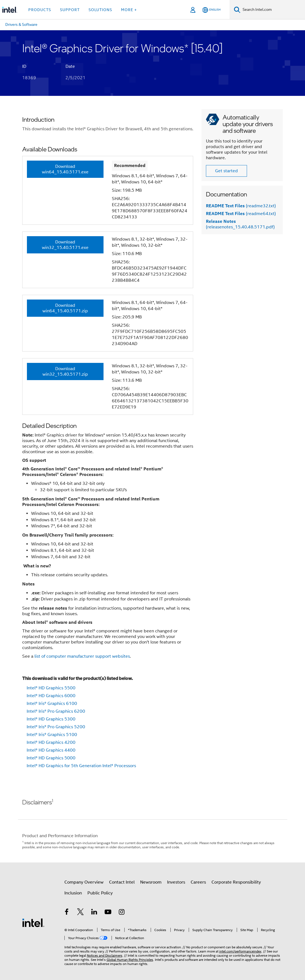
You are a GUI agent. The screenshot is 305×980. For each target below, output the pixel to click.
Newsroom (151, 882)
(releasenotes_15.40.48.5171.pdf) (240, 224)
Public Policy (100, 893)
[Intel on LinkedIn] (94, 913)
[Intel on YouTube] (108, 913)
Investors (176, 882)
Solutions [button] (100, 10)
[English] (211, 10)
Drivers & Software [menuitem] (21, 24)
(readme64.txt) (241, 214)
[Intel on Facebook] (67, 913)
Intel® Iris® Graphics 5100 (52, 735)
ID (24, 66)
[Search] (237, 10)
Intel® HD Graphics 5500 (51, 688)
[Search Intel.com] (273, 10)
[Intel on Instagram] (122, 913)
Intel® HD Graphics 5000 (51, 758)
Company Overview (84, 882)
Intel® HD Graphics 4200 (51, 742)
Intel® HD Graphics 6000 (51, 696)
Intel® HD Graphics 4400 (51, 750)
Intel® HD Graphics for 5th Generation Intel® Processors (81, 766)
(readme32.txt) (241, 206)
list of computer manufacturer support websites (82, 656)
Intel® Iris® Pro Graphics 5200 (56, 727)
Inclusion (73, 893)
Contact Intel (122, 882)
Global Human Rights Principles (130, 960)
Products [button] (40, 10)
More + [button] (129, 10)
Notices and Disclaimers (105, 955)
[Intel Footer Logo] (33, 922)
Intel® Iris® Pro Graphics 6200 (56, 711)
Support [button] (70, 10)
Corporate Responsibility (236, 882)
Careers (198, 882)
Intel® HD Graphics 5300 (51, 719)
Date (70, 66)
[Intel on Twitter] (80, 913)
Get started (226, 171)
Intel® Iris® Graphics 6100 (52, 704)
